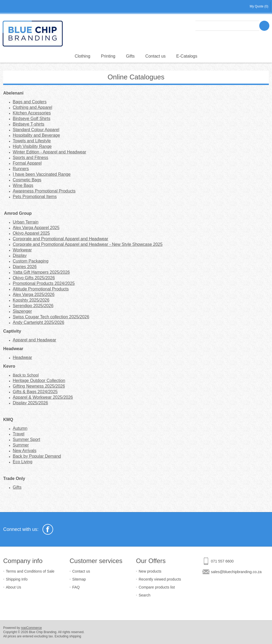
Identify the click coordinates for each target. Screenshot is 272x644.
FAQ (76, 587)
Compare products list (157, 587)
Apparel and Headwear (35, 340)
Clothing (82, 56)
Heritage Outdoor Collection (39, 381)
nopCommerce (31, 628)
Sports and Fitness (30, 158)
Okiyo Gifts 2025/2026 (34, 278)
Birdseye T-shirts (29, 124)
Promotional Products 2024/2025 (44, 283)
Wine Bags (23, 185)
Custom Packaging (31, 261)
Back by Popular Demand (37, 456)
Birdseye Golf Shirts (31, 119)
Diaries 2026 (25, 267)
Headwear (22, 357)
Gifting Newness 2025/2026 (39, 386)
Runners (21, 169)
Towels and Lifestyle (32, 141)
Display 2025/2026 (30, 403)
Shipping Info (17, 579)
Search (144, 595)
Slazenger (22, 311)
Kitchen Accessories (32, 113)
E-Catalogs (187, 56)
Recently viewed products (160, 579)
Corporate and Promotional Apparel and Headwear (60, 239)
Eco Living (23, 462)
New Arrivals (25, 451)
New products (150, 571)
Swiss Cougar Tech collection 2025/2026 (51, 317)
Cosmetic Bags (27, 180)
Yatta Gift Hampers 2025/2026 (41, 272)
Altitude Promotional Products (41, 289)
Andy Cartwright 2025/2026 (39, 322)
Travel (19, 434)
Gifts (130, 56)
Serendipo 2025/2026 (33, 306)
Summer (21, 445)
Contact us (155, 56)
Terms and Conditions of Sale (30, 571)
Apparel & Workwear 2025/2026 (43, 397)
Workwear (22, 250)
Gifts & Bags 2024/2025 (35, 392)
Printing (108, 56)
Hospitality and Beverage (36, 135)
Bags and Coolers (30, 102)
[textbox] (227, 26)
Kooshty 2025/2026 (31, 300)
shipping (75, 636)
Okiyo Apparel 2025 (31, 233)
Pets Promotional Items (35, 197)
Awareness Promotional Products (44, 191)
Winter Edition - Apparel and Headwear (50, 152)
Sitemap (79, 579)
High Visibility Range (32, 146)
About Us (14, 587)
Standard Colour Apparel (36, 130)
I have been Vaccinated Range (42, 174)
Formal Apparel (27, 163)
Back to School (26, 375)
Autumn (20, 428)
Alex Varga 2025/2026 (34, 295)
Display (20, 256)
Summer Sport (26, 439)
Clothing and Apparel (33, 107)
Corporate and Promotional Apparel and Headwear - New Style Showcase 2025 (88, 244)
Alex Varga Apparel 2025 (36, 228)
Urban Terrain (26, 222)
